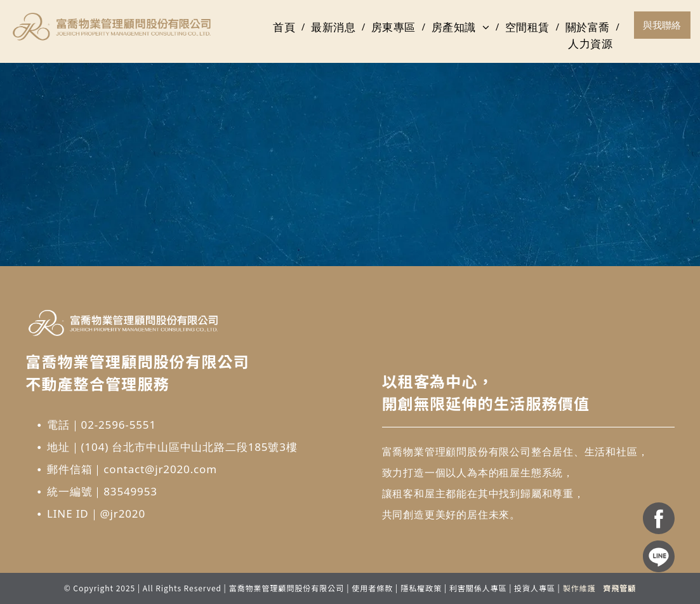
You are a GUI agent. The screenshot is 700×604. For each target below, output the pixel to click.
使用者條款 (372, 588)
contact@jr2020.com (160, 469)
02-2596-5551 (119, 425)
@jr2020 (122, 513)
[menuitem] (286, 27)
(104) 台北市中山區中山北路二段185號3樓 (189, 447)
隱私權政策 (421, 588)
